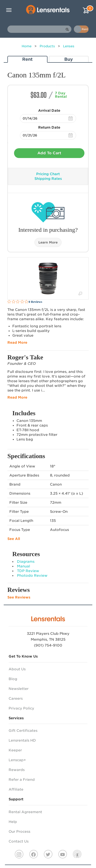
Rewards (17, 770)
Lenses (69, 46)
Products (47, 46)
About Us (17, 669)
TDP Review (28, 571)
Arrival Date (49, 110)
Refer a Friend (22, 780)
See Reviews (19, 597)
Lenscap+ (17, 760)
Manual (24, 566)
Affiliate (16, 789)
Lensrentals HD (22, 740)
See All (14, 539)
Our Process (19, 831)
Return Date (49, 127)
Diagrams (26, 562)
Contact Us (19, 841)
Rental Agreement (25, 812)
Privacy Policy (21, 708)
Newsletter (19, 689)
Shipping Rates (48, 179)
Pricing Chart (48, 174)
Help (13, 822)
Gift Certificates (23, 731)
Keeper (15, 750)
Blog (13, 679)
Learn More (48, 242)
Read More (17, 342)
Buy (69, 59)
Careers (16, 698)
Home (27, 46)
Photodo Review (32, 575)
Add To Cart (49, 153)
